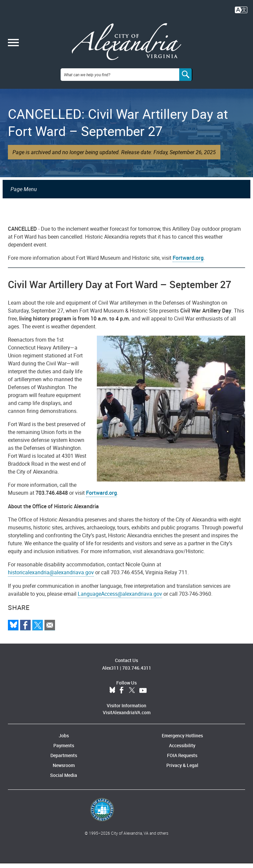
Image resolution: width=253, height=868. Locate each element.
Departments (64, 760)
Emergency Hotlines (182, 740)
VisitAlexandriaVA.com (127, 717)
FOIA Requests (182, 760)
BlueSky (112, 695)
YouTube (143, 695)
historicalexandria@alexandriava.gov (51, 577)
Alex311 (111, 672)
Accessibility (182, 750)
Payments (64, 750)
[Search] (186, 79)
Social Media (64, 780)
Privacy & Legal (182, 770)
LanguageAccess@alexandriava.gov (120, 598)
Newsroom (64, 770)
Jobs (64, 740)
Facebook (122, 695)
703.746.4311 (137, 672)
